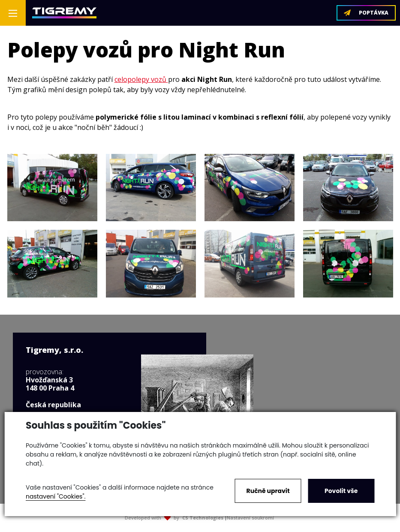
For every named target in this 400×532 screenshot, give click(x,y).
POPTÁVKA (366, 13)
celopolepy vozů (141, 79)
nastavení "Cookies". (56, 496)
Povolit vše (341, 491)
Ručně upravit (268, 491)
